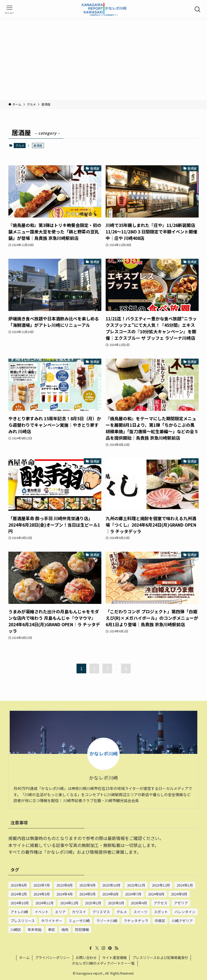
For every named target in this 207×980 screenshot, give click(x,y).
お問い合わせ (86, 958)
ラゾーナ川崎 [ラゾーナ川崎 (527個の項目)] (107, 921)
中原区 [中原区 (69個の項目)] (160, 921)
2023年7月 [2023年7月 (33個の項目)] (42, 885)
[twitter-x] (97, 948)
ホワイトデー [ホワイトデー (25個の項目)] (52, 921)
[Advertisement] (103, 59)
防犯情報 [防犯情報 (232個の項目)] (82, 930)
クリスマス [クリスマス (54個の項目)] (101, 912)
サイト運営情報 (114, 958)
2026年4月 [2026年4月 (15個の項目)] (139, 903)
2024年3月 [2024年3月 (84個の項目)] (42, 894)
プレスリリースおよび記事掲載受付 (160, 958)
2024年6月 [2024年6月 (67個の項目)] (110, 894)
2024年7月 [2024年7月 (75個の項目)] (133, 894)
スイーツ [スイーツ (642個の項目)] (140, 912)
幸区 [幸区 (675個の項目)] (51, 930)
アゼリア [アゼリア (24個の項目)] (181, 903)
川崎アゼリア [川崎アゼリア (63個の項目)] (182, 921)
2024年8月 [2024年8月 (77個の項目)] (156, 894)
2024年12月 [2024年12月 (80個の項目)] (69, 903)
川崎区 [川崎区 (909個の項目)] (16, 930)
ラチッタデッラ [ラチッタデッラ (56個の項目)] (136, 921)
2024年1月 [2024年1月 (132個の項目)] (185, 885)
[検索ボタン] (198, 9)
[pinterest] (110, 948)
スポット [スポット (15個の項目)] (161, 912)
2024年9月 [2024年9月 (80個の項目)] (179, 894)
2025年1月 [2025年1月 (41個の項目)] (93, 903)
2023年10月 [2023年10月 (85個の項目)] (111, 885)
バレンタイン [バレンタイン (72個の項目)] (185, 912)
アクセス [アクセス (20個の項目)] (161, 903)
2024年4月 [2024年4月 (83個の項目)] (65, 894)
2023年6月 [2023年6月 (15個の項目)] (19, 885)
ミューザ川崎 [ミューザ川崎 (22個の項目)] (79, 921)
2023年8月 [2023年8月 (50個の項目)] (65, 885)
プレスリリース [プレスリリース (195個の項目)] (23, 921)
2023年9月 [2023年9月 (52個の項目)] (87, 885)
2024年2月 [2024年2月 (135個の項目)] (19, 894)
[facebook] (91, 948)
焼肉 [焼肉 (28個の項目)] (65, 930)
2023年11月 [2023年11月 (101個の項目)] (136, 885)
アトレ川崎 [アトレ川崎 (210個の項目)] (19, 912)
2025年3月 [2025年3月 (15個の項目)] (116, 903)
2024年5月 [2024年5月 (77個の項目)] (87, 894)
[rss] (116, 948)
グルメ (20, 145)
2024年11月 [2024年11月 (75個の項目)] (44, 903)
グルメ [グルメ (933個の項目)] (122, 912)
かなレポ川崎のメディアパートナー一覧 (103, 963)
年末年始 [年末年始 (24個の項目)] (34, 930)
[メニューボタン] (9, 9)
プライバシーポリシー (53, 958)
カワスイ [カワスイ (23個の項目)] (79, 912)
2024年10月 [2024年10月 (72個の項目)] (20, 903)
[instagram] (103, 948)
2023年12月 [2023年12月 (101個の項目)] (161, 885)
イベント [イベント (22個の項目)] (42, 912)
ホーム (24, 958)
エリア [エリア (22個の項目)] (60, 912)
